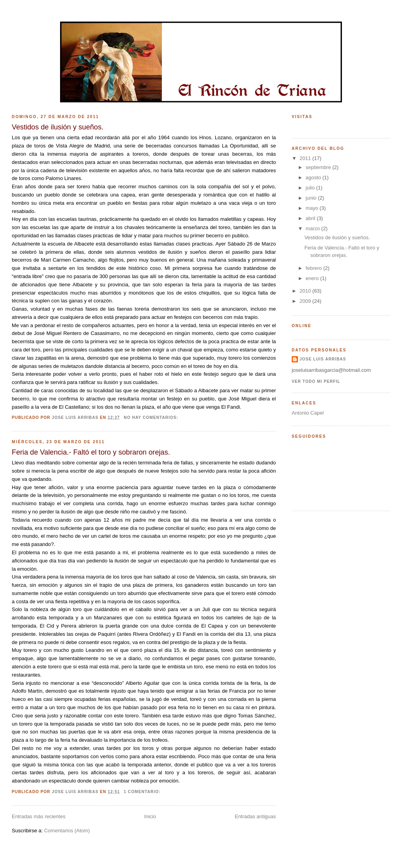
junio (312, 198)
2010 (306, 291)
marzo (314, 228)
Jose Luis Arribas (323, 359)
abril (311, 218)
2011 (306, 158)
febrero (315, 268)
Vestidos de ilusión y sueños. (58, 127)
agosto (314, 177)
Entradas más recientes (39, 816)
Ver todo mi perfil (316, 381)
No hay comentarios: (152, 418)
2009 (306, 301)
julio (311, 188)
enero (313, 278)
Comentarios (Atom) (67, 831)
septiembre (319, 167)
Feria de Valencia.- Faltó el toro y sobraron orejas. (91, 452)
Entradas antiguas (255, 816)
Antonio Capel (308, 413)
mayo (313, 208)
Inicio (150, 816)
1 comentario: (143, 792)
